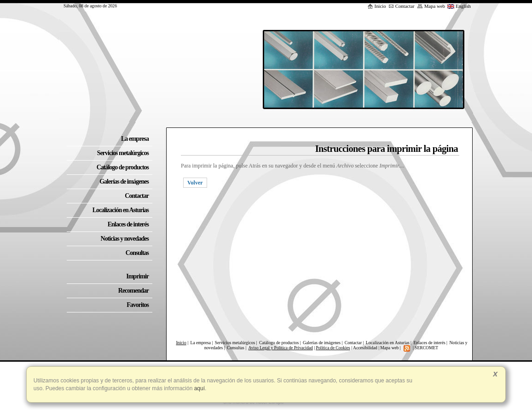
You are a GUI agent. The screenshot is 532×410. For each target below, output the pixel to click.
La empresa (201, 343)
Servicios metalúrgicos (235, 343)
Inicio (377, 6)
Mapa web (431, 6)
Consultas (236, 348)
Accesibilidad (365, 348)
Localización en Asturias (388, 343)
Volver (195, 183)
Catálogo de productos (279, 343)
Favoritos (138, 305)
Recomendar (133, 291)
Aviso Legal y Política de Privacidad (281, 348)
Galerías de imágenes (322, 343)
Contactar (402, 6)
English (459, 6)
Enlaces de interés (429, 343)
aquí (199, 388)
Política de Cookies (333, 348)
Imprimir (137, 276)
